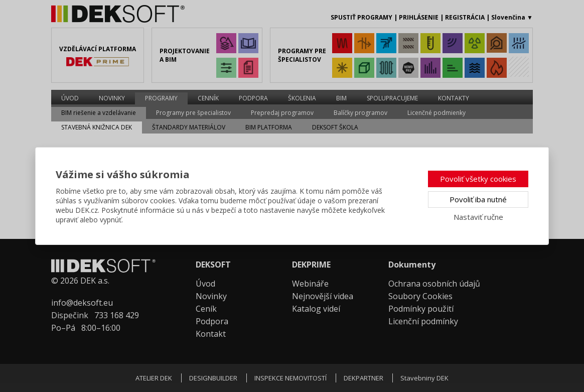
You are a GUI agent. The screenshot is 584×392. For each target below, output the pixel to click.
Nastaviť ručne (478, 217)
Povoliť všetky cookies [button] (478, 179)
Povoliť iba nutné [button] (478, 199)
